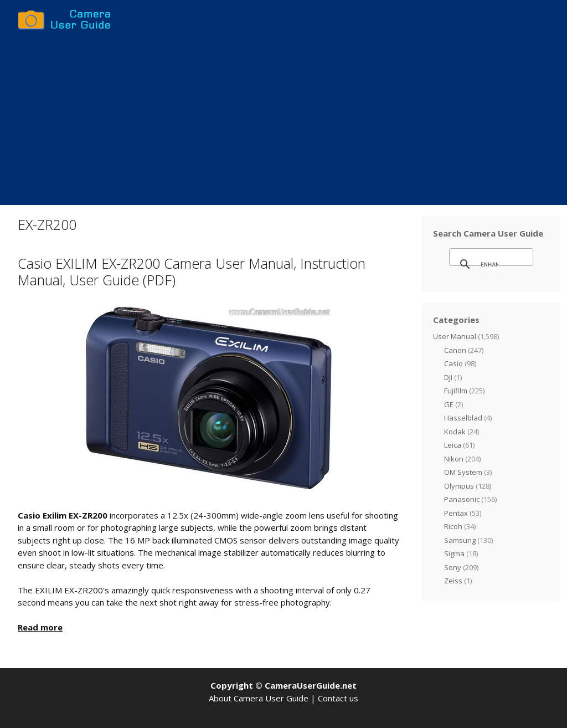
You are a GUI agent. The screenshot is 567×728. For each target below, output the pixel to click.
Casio (453, 363)
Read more (40, 627)
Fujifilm (456, 391)
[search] (489, 264)
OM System (463, 472)
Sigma (454, 553)
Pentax (456, 513)
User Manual (455, 336)
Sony (453, 567)
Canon (455, 350)
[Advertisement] (283, 122)
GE (449, 404)
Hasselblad (463, 418)
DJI (448, 377)
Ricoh (453, 526)
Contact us (338, 698)
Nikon (454, 459)
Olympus (459, 486)
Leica (453, 445)
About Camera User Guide (259, 698)
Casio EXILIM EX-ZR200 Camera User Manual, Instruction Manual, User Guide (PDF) (192, 271)
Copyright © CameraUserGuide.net (283, 685)
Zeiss (453, 581)
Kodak (455, 432)
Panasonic (462, 499)
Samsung (460, 540)
